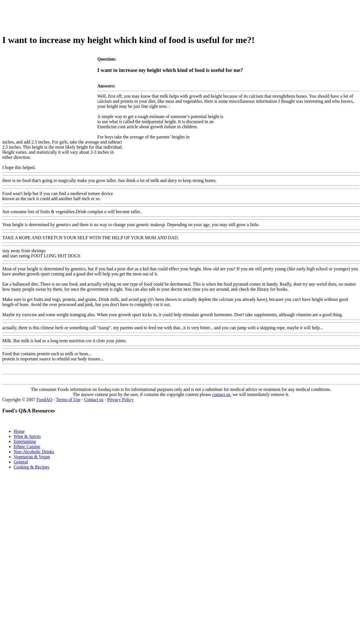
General (21, 462)
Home (19, 431)
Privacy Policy (120, 400)
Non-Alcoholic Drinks (34, 452)
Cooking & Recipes (31, 467)
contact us (221, 394)
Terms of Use (68, 400)
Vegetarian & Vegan (32, 457)
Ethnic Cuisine (27, 447)
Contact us (94, 400)
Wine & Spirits (27, 436)
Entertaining (25, 441)
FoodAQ (44, 400)
